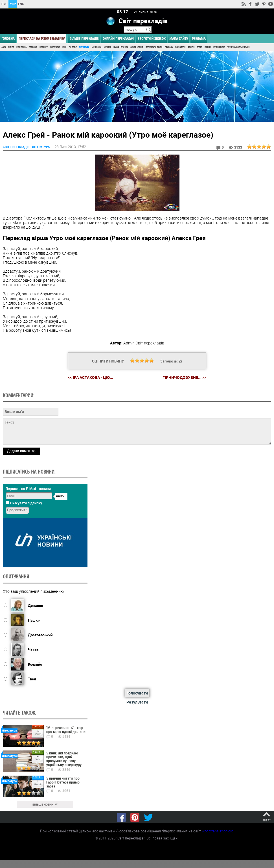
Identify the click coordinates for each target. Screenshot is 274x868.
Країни (208, 47)
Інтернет (43, 47)
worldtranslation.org (218, 831)
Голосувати (137, 693)
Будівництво (219, 47)
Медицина (97, 47)
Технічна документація (238, 47)
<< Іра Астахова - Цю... (91, 377)
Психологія (180, 47)
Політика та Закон (154, 47)
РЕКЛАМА (199, 39)
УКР (13, 4)
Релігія (191, 47)
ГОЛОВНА (8, 39)
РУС (4, 4)
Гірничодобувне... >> (184, 377)
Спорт (200, 47)
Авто (4, 47)
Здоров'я (33, 47)
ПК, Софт (73, 47)
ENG (21, 4)
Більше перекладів (84, 39)
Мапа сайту (179, 39)
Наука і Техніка (121, 47)
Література (84, 47)
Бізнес (11, 47)
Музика (107, 47)
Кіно (64, 47)
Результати (137, 702)
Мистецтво (55, 47)
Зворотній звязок (152, 39)
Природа (169, 47)
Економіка (21, 47)
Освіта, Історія (137, 47)
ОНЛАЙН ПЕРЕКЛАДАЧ (118, 39)
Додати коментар (21, 451)
